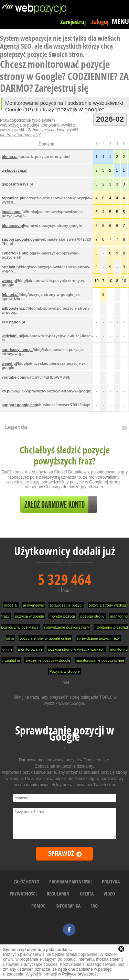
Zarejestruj (73, 22)
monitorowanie (30, 649)
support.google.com (20, 239)
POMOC (38, 906)
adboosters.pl (14, 308)
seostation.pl (13, 322)
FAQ (94, 906)
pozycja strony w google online (45, 638)
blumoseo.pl (13, 226)
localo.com (12, 212)
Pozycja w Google (64, 671)
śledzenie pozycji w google (48, 660)
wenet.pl (9, 281)
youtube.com (13, 377)
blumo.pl (10, 157)
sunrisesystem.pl (17, 350)
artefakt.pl (11, 267)
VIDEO (109, 894)
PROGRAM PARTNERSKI (71, 882)
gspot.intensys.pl (17, 184)
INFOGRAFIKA (68, 906)
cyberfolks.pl (13, 253)
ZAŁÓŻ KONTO (26, 882)
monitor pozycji (62, 616)
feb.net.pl (10, 294)
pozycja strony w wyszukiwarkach (76, 649)
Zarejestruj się (62, 88)
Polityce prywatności (81, 974)
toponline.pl (12, 198)
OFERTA (87, 894)
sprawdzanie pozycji (66, 605)
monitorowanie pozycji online (100, 660)
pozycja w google (30, 616)
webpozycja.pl (15, 170)
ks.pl (6, 391)
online (7, 649)
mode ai (11, 605)
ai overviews (34, 605)
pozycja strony (92, 616)
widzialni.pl (12, 336)
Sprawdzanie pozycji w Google (65, 733)
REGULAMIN (58, 894)
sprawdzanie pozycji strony (67, 627)
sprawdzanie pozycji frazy (98, 638)
